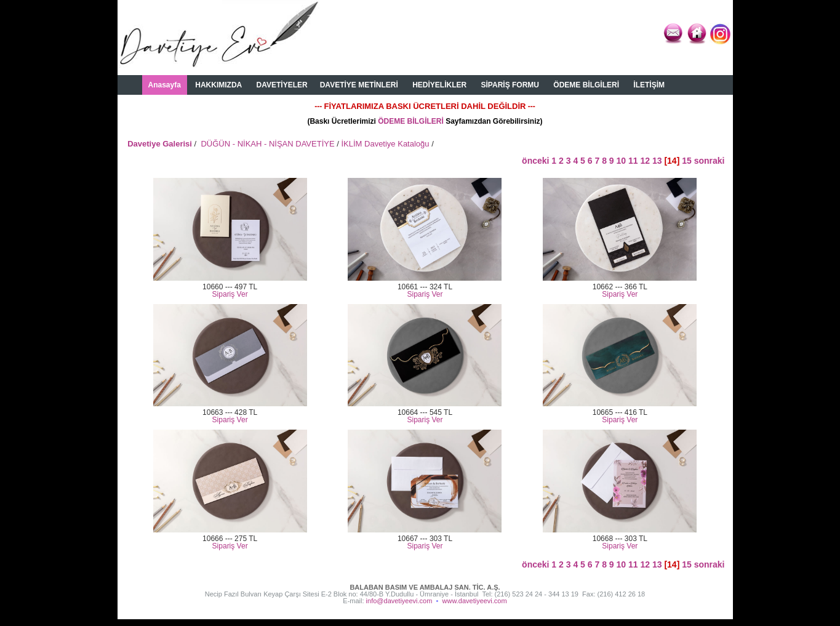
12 (645, 161)
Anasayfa (165, 85)
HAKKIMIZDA (218, 85)
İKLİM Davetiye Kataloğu (385, 144)
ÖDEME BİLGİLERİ (586, 85)
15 (687, 161)
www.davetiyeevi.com (475, 601)
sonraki (710, 161)
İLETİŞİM (649, 85)
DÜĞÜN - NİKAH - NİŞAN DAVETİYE (267, 144)
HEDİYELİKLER (439, 85)
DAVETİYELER (282, 85)
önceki (537, 161)
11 (633, 161)
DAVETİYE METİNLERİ (359, 85)
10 (622, 161)
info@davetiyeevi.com (399, 601)
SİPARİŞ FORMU (510, 85)
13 (657, 161)
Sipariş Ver (230, 294)
